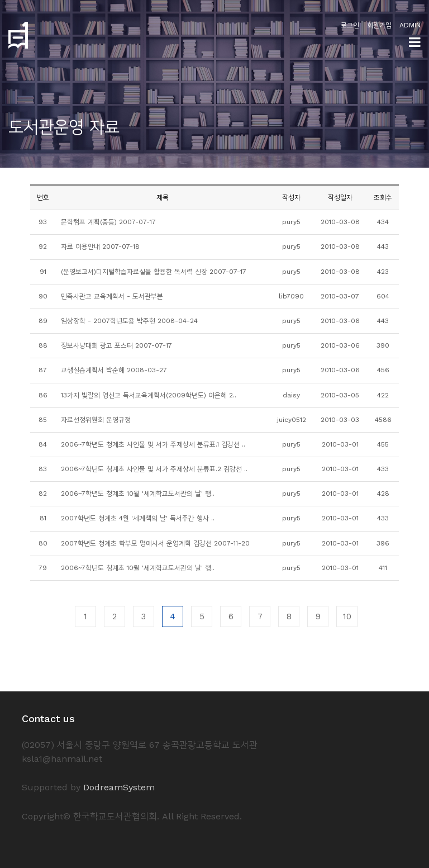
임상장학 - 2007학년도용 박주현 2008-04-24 (129, 321)
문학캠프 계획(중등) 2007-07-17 (108, 222)
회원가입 (379, 25)
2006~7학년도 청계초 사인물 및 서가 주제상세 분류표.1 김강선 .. (153, 444)
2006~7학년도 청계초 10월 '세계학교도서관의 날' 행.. (138, 494)
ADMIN (410, 25)
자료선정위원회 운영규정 (96, 420)
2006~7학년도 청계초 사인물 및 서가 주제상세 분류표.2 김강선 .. (154, 469)
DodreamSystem (119, 787)
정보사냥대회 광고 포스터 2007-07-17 (116, 345)
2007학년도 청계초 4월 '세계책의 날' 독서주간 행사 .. (138, 518)
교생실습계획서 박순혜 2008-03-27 (114, 370)
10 (347, 616)
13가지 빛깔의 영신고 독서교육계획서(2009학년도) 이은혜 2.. (149, 395)
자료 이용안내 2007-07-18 (100, 246)
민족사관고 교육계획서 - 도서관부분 (112, 296)
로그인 (350, 25)
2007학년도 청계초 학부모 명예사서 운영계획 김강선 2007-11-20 (155, 543)
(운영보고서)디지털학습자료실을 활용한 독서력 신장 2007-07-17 (154, 272)
